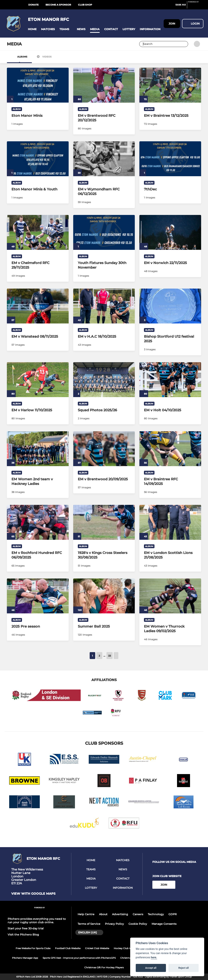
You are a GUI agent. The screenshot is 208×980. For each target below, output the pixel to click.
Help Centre (86, 914)
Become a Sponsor (58, 5)
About (103, 914)
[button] (32, 29)
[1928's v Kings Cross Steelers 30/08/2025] (104, 522)
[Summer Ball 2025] (104, 596)
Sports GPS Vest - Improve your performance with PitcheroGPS (79, 958)
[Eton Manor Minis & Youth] (38, 159)
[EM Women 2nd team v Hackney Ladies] (38, 449)
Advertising (120, 914)
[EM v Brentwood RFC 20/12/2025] (104, 85)
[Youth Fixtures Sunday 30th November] (104, 232)
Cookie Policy (138, 924)
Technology (156, 914)
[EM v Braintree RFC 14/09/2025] (170, 449)
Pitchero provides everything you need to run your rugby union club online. (37, 921)
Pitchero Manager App (25, 958)
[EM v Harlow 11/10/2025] (38, 380)
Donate (33, 5)
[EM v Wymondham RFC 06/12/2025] (104, 159)
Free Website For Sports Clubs (33, 948)
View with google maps (33, 894)
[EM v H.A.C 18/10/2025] (104, 306)
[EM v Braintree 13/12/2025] (170, 85)
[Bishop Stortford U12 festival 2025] (170, 306)
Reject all (184, 968)
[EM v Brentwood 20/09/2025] (104, 449)
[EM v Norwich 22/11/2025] (170, 232)
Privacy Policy (114, 924)
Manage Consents (164, 924)
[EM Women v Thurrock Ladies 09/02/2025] (170, 596)
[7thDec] (170, 159)
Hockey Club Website (126, 948)
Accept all (151, 968)
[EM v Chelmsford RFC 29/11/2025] (38, 232)
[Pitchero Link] (196, 6)
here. (154, 957)
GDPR (173, 914)
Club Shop (85, 5)
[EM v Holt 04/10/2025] (170, 380)
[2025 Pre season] (38, 596)
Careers (138, 914)
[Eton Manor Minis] (38, 85)
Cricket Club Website (97, 948)
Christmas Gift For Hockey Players (104, 967)
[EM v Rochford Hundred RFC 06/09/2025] (38, 522)
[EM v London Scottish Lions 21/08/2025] (170, 522)
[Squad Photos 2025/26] (104, 380)
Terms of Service (89, 924)
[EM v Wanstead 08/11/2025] (38, 306)
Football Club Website (68, 948)
